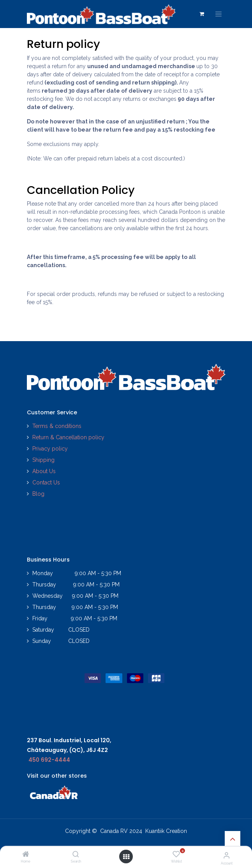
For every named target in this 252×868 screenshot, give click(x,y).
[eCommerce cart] (202, 14)
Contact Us (46, 482)
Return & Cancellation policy (68, 437)
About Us (44, 471)
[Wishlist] (176, 854)
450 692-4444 (49, 760)
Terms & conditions (57, 426)
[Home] (26, 855)
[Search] (76, 855)
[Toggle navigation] (219, 14)
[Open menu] (126, 857)
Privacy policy (51, 449)
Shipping (43, 460)
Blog (38, 494)
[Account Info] (226, 855)
